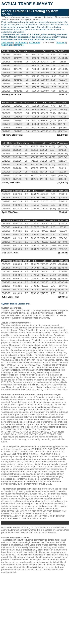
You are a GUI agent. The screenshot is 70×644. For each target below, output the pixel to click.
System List (7, 45)
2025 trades (35, 42)
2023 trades (7, 42)
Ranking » (19, 45)
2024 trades (21, 42)
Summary (61, 42)
